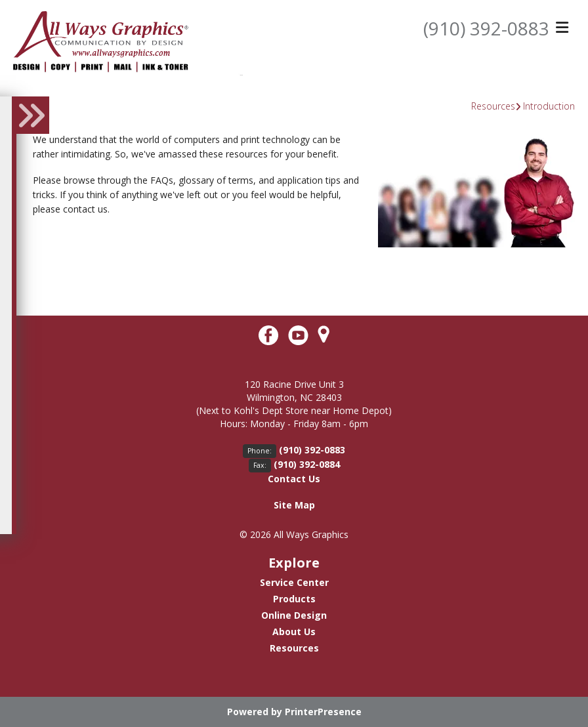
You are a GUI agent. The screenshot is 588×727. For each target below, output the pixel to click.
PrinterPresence (323, 712)
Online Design (294, 615)
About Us (294, 632)
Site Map (294, 505)
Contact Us (294, 479)
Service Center (294, 582)
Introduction (549, 106)
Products (294, 599)
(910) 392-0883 (486, 28)
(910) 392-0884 (307, 464)
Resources (493, 106)
